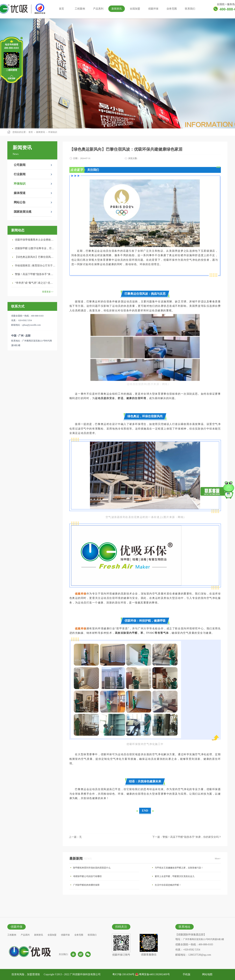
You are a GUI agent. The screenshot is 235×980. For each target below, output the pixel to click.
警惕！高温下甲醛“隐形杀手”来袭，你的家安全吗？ (35, 274)
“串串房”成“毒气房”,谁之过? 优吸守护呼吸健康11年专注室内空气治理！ (35, 283)
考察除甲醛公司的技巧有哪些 (87, 876)
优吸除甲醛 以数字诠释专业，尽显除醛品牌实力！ (35, 248)
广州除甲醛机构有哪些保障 (86, 885)
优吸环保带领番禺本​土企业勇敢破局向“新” (35, 240)
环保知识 (53, 132)
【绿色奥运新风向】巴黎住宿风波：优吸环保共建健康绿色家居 (35, 257)
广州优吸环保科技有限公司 (85, 974)
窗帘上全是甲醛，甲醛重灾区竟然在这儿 (175, 876)
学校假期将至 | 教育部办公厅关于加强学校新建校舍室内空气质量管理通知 (35, 266)
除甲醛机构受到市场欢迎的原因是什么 (92, 868)
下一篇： (187, 837)
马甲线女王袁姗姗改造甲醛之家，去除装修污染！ (179, 868)
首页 (62, 9)
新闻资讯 (41, 132)
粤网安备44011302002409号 (154, 974)
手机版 (186, 974)
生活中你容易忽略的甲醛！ (168, 885)
